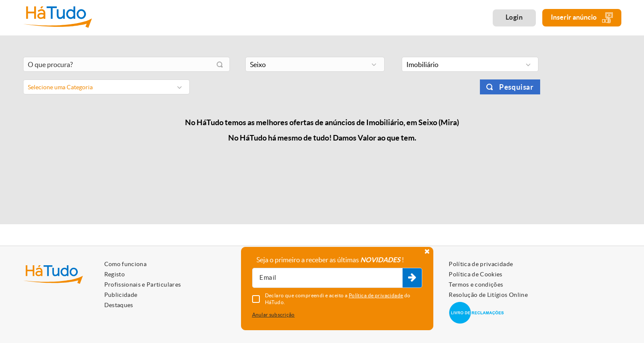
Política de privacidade (481, 264)
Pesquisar (516, 87)
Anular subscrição (273, 315)
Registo (115, 274)
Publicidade (121, 295)
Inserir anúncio (582, 18)
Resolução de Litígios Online (488, 295)
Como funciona (126, 264)
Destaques (119, 305)
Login (514, 17)
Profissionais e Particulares (143, 284)
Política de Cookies (476, 274)
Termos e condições (476, 284)
